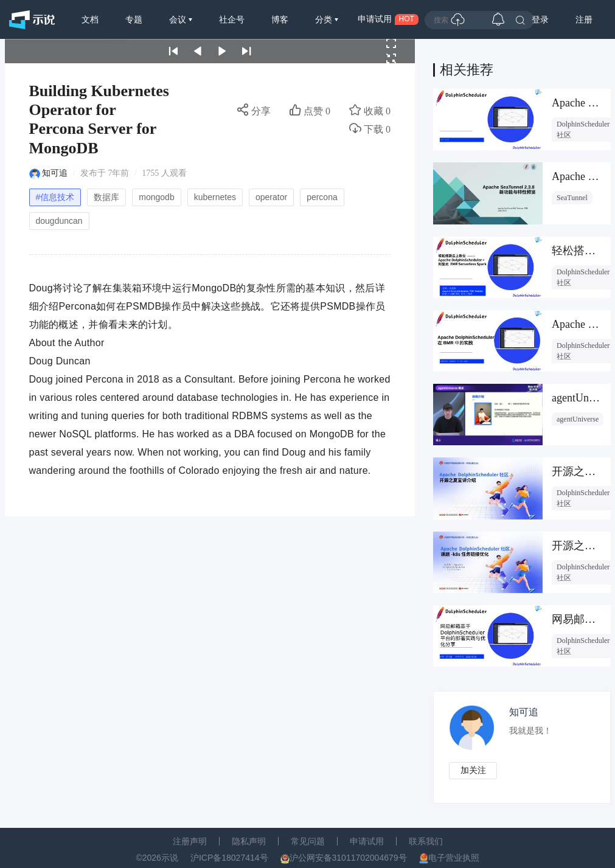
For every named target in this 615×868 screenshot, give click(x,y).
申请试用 (367, 842)
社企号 (232, 19)
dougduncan (59, 221)
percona (322, 197)
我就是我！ (531, 731)
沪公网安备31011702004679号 (348, 858)
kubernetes (215, 197)
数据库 (106, 197)
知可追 (55, 173)
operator (271, 197)
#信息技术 (55, 197)
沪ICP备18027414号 (229, 858)
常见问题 (308, 842)
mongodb (156, 197)
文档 (90, 19)
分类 (325, 19)
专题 (134, 19)
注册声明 (190, 842)
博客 (280, 19)
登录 (540, 19)
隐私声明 (249, 842)
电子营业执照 (454, 858)
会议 (179, 19)
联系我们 (426, 842)
